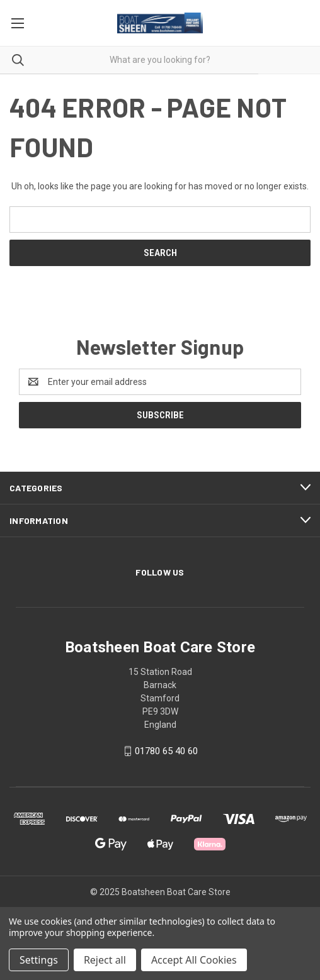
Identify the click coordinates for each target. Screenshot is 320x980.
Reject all (105, 960)
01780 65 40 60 (166, 751)
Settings (39, 960)
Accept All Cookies (194, 960)
